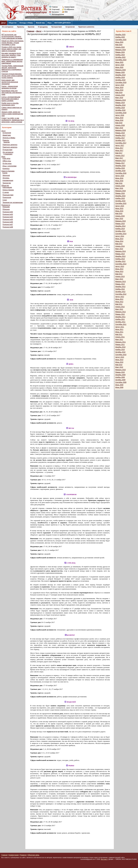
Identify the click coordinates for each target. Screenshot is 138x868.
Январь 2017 (120, 163)
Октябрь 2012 (120, 292)
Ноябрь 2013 (120, 259)
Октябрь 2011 (120, 322)
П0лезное (6, 209)
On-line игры (7, 164)
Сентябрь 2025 (121, 40)
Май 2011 (119, 334)
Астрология (70, 27)
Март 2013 (119, 279)
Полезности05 (8, 219)
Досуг (4, 23)
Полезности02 (8, 212)
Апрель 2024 (120, 47)
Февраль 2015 (121, 221)
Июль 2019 (119, 88)
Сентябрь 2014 (121, 234)
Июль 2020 (119, 67)
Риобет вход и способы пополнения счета (10, 104)
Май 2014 (119, 244)
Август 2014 (120, 236)
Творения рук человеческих (13, 203)
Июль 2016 (119, 178)
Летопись (6, 178)
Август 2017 (120, 145)
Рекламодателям (57, 14)
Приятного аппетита (86, 27)
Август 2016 (120, 176)
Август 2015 (120, 206)
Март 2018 (119, 128)
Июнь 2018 (119, 120)
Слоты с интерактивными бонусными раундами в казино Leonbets (11, 99)
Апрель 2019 (120, 95)
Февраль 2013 (121, 282)
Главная (55, 7)
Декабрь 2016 (120, 166)
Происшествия (8, 195)
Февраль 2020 (121, 70)
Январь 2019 (120, 103)
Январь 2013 (120, 284)
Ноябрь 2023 (120, 55)
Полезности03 (8, 214)
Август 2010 (120, 357)
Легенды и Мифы (26, 23)
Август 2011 (120, 327)
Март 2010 (119, 367)
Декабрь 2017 (120, 135)
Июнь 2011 (119, 332)
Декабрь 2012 (120, 287)
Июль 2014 (119, 239)
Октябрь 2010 (120, 352)
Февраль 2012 (121, 312)
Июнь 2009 (119, 387)
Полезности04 (8, 217)
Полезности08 (8, 227)
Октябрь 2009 (120, 380)
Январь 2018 (120, 133)
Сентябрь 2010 (121, 355)
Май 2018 (119, 123)
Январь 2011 (120, 345)
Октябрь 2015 (120, 201)
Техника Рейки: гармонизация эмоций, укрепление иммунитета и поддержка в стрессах (12, 69)
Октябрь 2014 (120, 231)
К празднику (43, 27)
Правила (23, 855)
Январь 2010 (120, 372)
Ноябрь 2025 (120, 37)
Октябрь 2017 (120, 140)
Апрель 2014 (120, 246)
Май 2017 (119, 153)
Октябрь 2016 (120, 171)
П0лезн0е (6, 207)
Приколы (21, 27)
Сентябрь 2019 (121, 82)
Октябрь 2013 (120, 261)
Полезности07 (8, 225)
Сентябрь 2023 (121, 60)
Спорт (5, 200)
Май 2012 (119, 304)
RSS (66, 12)
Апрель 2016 (120, 186)
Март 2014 (119, 249)
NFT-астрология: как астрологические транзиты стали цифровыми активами (12, 36)
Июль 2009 (119, 385)
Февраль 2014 (121, 251)
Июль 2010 (119, 360)
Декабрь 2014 (120, 226)
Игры (50, 23)
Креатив (31, 27)
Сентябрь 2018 (121, 113)
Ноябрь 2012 (120, 289)
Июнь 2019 (119, 90)
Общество (13, 23)
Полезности (6, 205)
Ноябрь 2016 (120, 168)
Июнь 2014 (119, 241)
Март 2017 (119, 158)
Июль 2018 (119, 118)
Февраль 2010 (121, 370)
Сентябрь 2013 (121, 264)
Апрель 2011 (120, 337)
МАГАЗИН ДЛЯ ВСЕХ (63, 23)
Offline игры (7, 161)
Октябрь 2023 (120, 57)
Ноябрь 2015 (120, 198)
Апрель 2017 (120, 156)
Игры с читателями (10, 166)
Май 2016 (119, 183)
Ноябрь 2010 (120, 350)
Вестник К (104, 859)
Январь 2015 (120, 224)
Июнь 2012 (119, 302)
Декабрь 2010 (120, 347)
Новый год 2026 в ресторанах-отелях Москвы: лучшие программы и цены (13, 43)
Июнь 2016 (119, 181)
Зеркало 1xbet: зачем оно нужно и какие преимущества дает (12, 114)
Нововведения (8, 180)
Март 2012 (119, 309)
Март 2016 (119, 188)
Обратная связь (33, 855)
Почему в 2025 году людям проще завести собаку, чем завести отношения (11, 49)
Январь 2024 (120, 52)
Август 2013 (120, 266)
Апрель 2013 (120, 277)
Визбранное (69, 9)
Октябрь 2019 (120, 80)
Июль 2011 (119, 329)
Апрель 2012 (120, 307)
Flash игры (6, 158)
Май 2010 (119, 365)
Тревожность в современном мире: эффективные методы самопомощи (12, 61)
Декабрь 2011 (120, 317)
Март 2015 (119, 219)
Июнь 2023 (119, 62)
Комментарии (69, 7)
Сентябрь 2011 (121, 324)
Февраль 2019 (121, 100)
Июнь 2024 (119, 42)
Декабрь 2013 (120, 256)
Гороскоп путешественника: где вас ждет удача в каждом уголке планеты (12, 76)
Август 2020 (120, 65)
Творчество (7, 183)
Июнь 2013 (119, 271)
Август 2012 (120, 297)
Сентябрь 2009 (121, 382)
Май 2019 (119, 93)
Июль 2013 (119, 269)
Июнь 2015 (119, 211)
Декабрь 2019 (120, 75)
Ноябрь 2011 (120, 319)
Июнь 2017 (119, 151)
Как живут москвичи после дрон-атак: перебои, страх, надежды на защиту (11, 55)
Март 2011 (119, 340)
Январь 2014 (120, 254)
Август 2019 (120, 85)
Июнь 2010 (119, 362)
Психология (7, 197)
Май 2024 (119, 45)
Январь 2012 (120, 314)
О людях (6, 192)
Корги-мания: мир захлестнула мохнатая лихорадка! (10, 82)
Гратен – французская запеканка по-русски (10, 87)
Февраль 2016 (121, 191)
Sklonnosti (6, 175)
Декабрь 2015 (120, 196)
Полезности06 (8, 222)
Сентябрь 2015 (121, 203)
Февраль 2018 (121, 130)
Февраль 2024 (121, 50)
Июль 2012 (119, 299)
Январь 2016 (120, 193)
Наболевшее (7, 187)
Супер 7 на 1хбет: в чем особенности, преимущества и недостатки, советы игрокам (13, 120)
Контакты (55, 12)
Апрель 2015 (120, 216)
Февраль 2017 (121, 161)
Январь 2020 (120, 72)
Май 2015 (119, 214)
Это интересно (8, 27)
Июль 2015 (119, 208)
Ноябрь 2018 (120, 108)
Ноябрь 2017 (120, 138)
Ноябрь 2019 (120, 77)
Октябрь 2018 (120, 110)
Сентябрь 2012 (121, 294)
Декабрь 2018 (120, 105)
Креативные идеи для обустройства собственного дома (12, 93)
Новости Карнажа (8, 171)
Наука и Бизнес (8, 190)
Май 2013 (119, 274)
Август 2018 (120, 115)
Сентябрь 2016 (121, 173)
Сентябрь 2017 (121, 143)
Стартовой (56, 9)
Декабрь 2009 (120, 375)
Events (5, 173)
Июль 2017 (119, 148)
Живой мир (40, 23)
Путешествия (57, 27)
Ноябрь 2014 (120, 229)
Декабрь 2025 (120, 35)
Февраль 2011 (121, 342)
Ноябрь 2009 (120, 377)
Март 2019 (119, 98)
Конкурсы (6, 169)
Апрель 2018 (120, 125)
